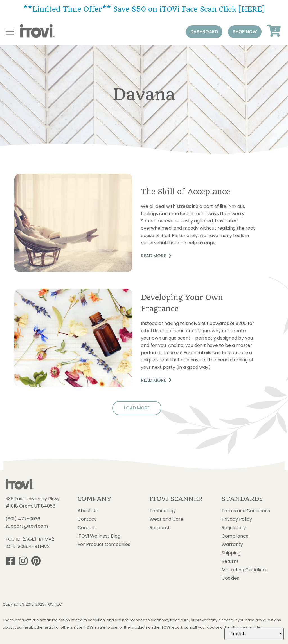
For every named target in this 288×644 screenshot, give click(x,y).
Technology (163, 511)
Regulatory (234, 528)
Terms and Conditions (246, 511)
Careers (87, 528)
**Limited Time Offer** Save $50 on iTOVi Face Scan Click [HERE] (144, 9)
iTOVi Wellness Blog (99, 536)
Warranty (232, 545)
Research (160, 528)
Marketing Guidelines (245, 570)
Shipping (231, 553)
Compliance (235, 536)
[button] (204, 32)
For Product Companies (104, 545)
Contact (87, 519)
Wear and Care (166, 519)
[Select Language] (254, 634)
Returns (230, 561)
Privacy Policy (237, 519)
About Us (88, 511)
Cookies (230, 578)
